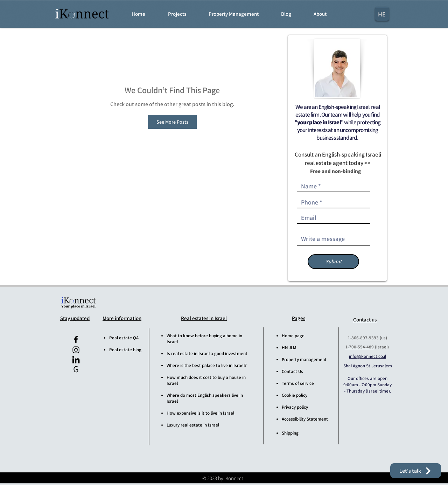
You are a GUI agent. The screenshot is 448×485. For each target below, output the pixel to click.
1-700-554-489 (360, 347)
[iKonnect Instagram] (76, 350)
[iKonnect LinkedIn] (76, 360)
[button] (183, 14)
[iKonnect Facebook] (76, 339)
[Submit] (333, 262)
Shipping (290, 433)
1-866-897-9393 (363, 338)
